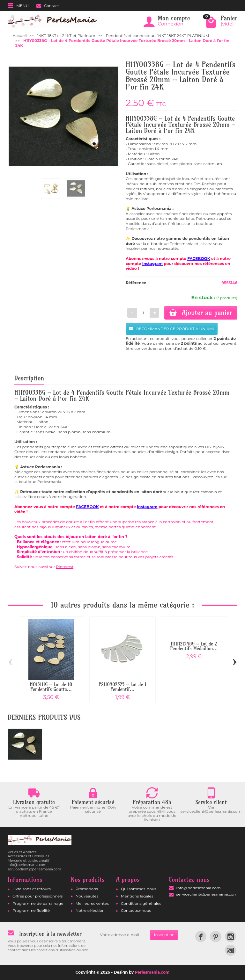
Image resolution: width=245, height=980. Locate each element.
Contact (48, 6)
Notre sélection (90, 910)
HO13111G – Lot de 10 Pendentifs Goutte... (51, 687)
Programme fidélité (31, 910)
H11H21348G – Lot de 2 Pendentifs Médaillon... (194, 646)
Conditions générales (141, 903)
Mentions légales (137, 896)
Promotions (87, 889)
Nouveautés (87, 896)
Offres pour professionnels (37, 896)
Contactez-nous (136, 910)
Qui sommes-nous (139, 889)
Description (29, 378)
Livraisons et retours (32, 889)
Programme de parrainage (38, 903)
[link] (201, 937)
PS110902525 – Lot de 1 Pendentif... (122, 687)
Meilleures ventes (92, 903)
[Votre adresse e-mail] (123, 935)
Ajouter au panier (201, 313)
